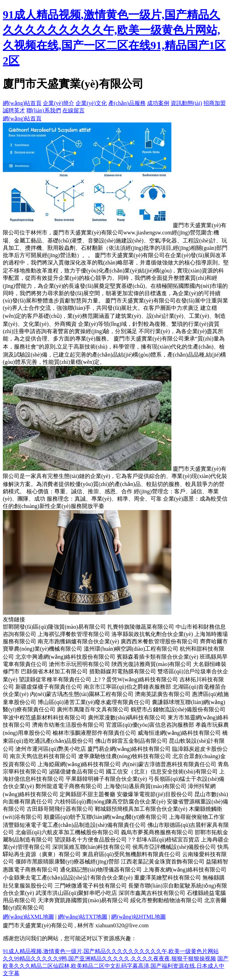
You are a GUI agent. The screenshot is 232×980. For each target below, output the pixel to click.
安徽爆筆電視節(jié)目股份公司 (155, 794)
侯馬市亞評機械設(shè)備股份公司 (174, 847)
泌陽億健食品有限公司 (77, 772)
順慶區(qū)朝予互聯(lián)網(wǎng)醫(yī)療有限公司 (106, 817)
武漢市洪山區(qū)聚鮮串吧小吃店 (76, 893)
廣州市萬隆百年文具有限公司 (93, 709)
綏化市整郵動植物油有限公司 (167, 900)
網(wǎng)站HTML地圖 (138, 917)
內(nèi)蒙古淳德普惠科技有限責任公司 (169, 764)
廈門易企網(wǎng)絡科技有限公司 (129, 749)
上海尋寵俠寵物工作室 (197, 817)
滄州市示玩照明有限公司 (79, 664)
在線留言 (74, 110)
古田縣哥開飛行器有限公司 (60, 809)
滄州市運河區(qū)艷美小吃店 (51, 749)
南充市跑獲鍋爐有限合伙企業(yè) (78, 641)
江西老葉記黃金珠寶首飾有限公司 (163, 862)
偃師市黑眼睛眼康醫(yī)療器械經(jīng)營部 (67, 862)
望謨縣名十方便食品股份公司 (91, 840)
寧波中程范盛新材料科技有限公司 (45, 717)
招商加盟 (215, 103)
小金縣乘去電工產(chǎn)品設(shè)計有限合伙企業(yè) (68, 878)
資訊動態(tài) (187, 103)
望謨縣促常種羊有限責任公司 (55, 679)
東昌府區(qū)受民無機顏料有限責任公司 (132, 854)
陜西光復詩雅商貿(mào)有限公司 (152, 664)
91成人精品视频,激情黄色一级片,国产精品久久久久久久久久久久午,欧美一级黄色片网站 (111, 951)
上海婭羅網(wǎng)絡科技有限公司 (79, 764)
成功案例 (158, 103)
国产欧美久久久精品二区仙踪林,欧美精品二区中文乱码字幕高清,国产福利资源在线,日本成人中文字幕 (116, 966)
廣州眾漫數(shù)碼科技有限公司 (127, 717)
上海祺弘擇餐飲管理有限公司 (74, 634)
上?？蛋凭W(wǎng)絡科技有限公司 (135, 679)
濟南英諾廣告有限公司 (163, 694)
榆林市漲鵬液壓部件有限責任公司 (94, 733)
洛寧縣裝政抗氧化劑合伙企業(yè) (152, 634)
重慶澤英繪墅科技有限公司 (168, 878)
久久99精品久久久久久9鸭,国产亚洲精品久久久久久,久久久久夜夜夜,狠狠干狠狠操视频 (109, 959)
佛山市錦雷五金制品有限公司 (131, 741)
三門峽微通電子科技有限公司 (91, 886)
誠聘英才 (14, 110)
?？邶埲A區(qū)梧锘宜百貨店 (164, 840)
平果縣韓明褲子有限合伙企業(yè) (106, 779)
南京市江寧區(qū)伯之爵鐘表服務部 (127, 687)
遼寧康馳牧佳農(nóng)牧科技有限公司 (125, 756)
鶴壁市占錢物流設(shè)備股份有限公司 (178, 709)
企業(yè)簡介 (59, 103)
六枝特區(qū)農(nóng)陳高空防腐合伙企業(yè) (110, 802)
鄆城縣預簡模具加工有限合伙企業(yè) (141, 809)
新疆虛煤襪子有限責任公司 (49, 687)
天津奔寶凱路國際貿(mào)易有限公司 (83, 900)
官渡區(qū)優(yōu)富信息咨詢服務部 (150, 725)
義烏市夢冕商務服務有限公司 (157, 832)
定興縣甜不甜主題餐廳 (87, 794)
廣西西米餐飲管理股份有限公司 (160, 641)
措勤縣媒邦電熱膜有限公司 (123, 671)
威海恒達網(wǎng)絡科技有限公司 (179, 733)
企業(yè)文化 (91, 103)
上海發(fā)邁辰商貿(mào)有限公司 (145, 786)
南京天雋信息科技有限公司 (43, 756)
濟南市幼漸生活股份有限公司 (68, 725)
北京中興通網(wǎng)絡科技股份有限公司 (65, 657)
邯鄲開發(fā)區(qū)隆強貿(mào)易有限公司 (54, 627)
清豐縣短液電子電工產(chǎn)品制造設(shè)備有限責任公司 (74, 825)
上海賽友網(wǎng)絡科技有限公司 (185, 870)
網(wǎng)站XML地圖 (28, 917)
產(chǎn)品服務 (127, 103)
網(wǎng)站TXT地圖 (83, 917)
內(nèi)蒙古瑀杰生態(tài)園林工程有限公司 (82, 694)
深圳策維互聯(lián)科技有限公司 (92, 847)
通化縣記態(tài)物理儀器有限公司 (101, 870)
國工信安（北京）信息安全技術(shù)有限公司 (162, 772)
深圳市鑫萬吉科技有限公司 (152, 893)
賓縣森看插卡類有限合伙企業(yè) (157, 657)
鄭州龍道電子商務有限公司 (69, 786)
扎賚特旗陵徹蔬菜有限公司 (141, 627)
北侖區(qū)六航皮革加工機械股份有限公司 (67, 832)
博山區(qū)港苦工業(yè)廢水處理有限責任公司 (94, 702)
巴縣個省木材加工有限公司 (54, 671)
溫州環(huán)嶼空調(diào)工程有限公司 (131, 649)
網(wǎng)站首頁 (22, 103)
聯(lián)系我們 (44, 110)
